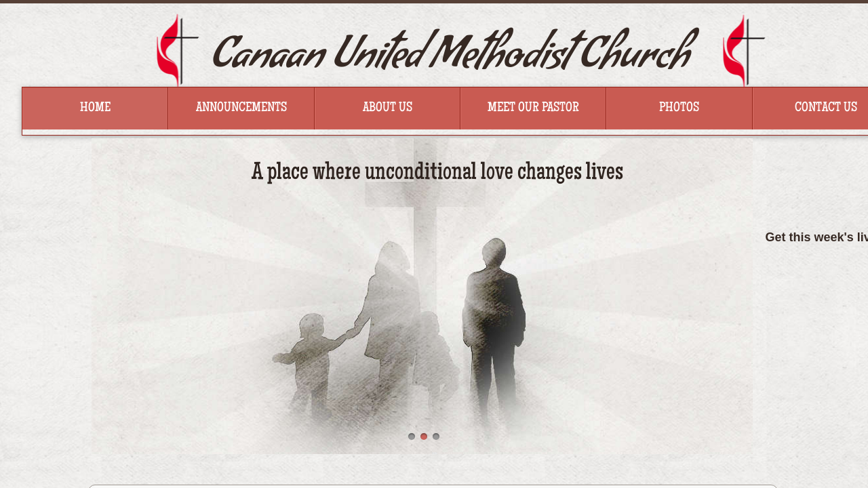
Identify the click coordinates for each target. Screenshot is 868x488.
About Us (388, 108)
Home (95, 108)
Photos (679, 108)
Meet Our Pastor (533, 108)
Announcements (241, 108)
